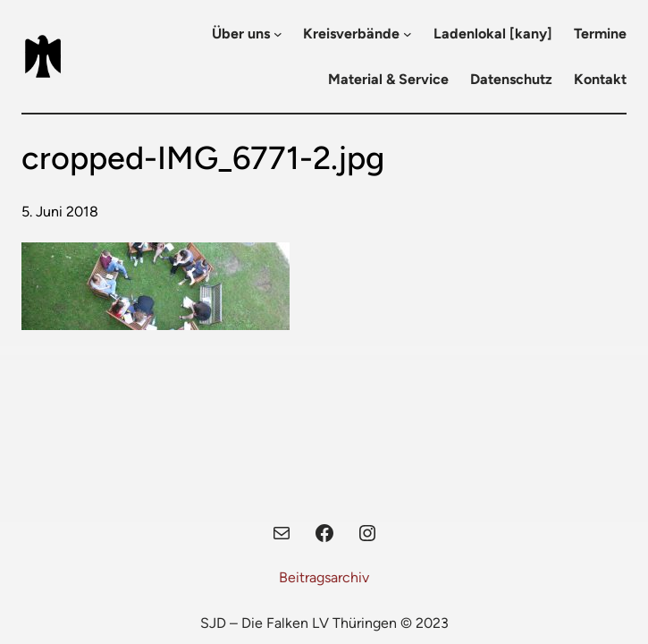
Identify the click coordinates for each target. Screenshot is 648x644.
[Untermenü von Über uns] (278, 34)
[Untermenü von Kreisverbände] (408, 34)
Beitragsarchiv (324, 577)
